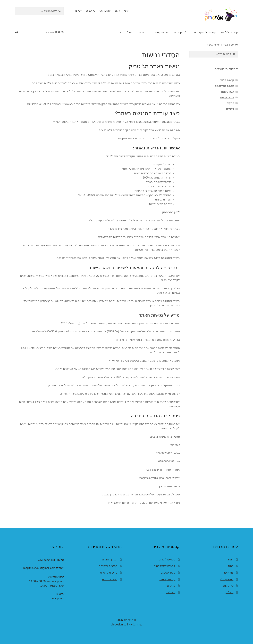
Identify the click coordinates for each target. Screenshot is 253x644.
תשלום (79, 11)
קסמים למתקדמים (205, 32)
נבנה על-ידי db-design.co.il (126, 625)
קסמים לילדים (229, 32)
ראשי (127, 11)
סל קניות (91, 11)
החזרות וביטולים (108, 566)
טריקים (143, 32)
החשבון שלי (105, 11)
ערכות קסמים (161, 32)
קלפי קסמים (181, 32)
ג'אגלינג (129, 32)
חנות (118, 11)
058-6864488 (47, 560)
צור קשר (228, 573)
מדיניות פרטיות (109, 573)
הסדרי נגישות (110, 579)
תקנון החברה (110, 560)
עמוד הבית (228, 45)
